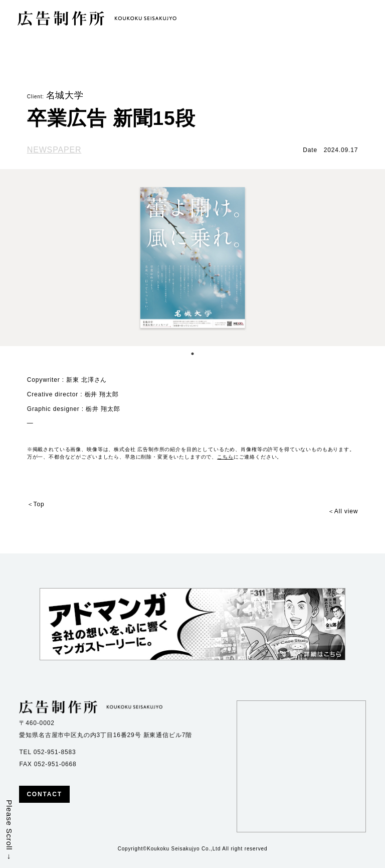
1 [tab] (192, 354)
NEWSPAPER (54, 150)
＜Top (36, 504)
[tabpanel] (192, 258)
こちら (225, 457)
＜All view (343, 511)
